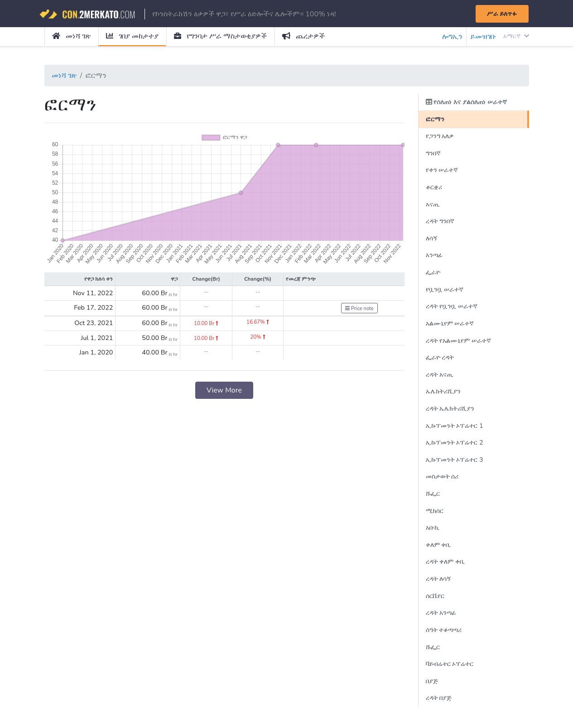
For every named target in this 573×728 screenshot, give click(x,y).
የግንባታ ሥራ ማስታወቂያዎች (220, 36)
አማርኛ (516, 36)
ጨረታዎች (303, 36)
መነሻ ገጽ (71, 36)
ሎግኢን (452, 37)
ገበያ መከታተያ (132, 36)
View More (224, 390)
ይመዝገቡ (483, 37)
